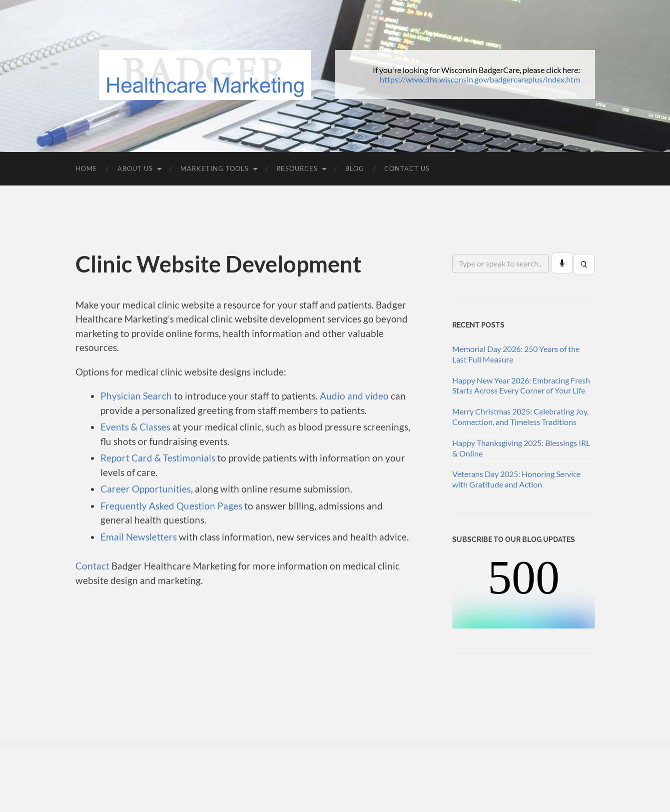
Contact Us (407, 168)
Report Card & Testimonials (158, 458)
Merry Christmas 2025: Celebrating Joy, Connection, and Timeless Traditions (520, 416)
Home (86, 168)
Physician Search (136, 396)
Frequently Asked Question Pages (171, 506)
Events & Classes (135, 427)
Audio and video (354, 396)
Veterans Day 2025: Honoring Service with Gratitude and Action (516, 479)
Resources (297, 168)
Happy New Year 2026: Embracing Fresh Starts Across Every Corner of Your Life (521, 385)
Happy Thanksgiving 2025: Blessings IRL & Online (521, 448)
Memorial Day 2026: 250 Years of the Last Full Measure (516, 354)
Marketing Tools (215, 168)
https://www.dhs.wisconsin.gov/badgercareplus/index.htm (480, 79)
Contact (92, 566)
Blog (355, 168)
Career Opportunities (146, 489)
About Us (135, 168)
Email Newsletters (139, 537)
